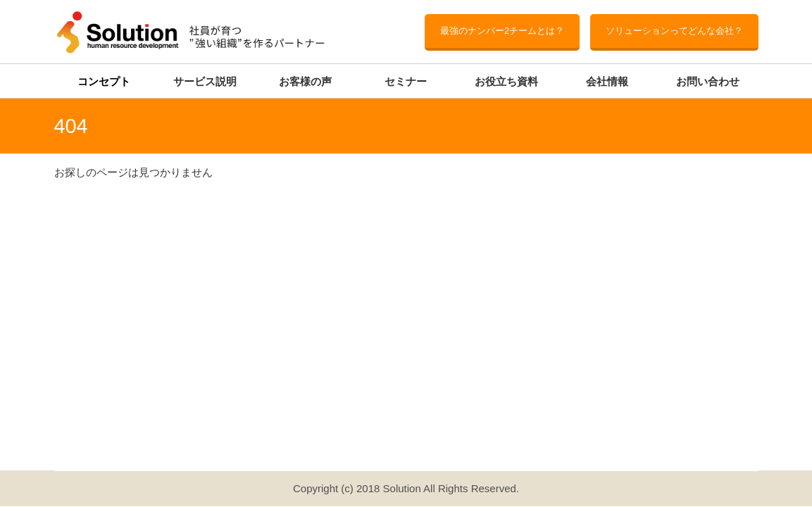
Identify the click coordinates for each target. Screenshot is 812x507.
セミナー (406, 81)
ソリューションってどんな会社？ (674, 31)
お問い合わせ (708, 81)
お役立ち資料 (506, 81)
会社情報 (607, 81)
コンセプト (104, 81)
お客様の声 (305, 81)
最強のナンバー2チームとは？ (502, 31)
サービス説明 (205, 81)
